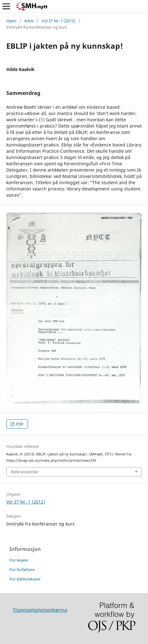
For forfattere (22, 570)
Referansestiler (25, 472)
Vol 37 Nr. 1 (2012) (59, 21)
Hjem (11, 21)
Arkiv (29, 21)
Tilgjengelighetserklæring (40, 610)
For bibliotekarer (25, 579)
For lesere (19, 560)
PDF (19, 424)
